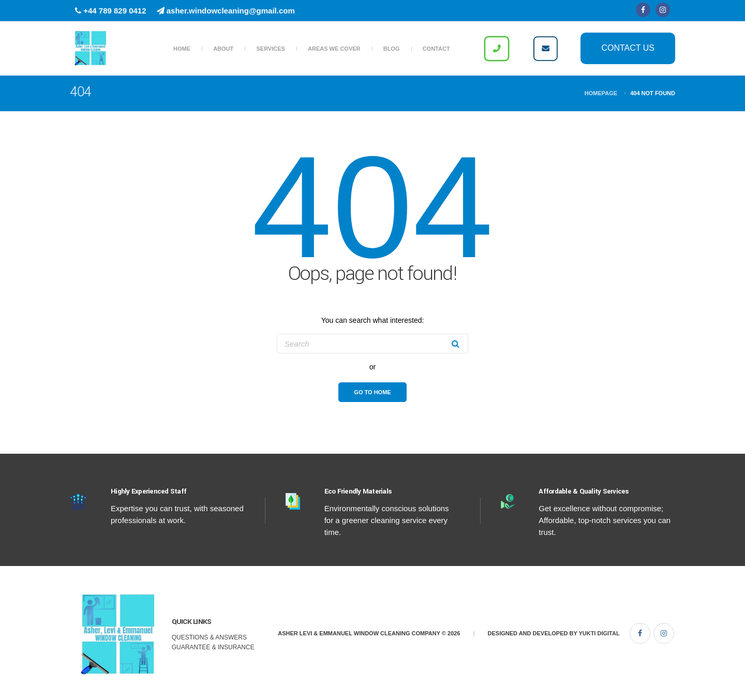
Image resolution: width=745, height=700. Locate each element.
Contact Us (628, 48)
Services (270, 49)
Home (182, 49)
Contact (436, 49)
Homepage (601, 93)
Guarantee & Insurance (213, 647)
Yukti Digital (599, 633)
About (223, 49)
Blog (392, 49)
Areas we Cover (334, 49)
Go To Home (372, 392)
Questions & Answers (209, 637)
